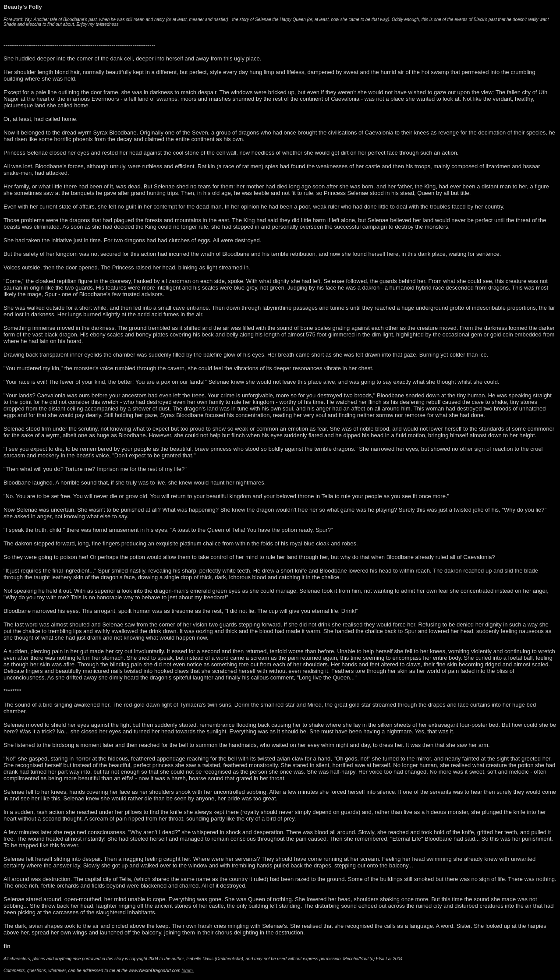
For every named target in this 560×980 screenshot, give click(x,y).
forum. (188, 971)
